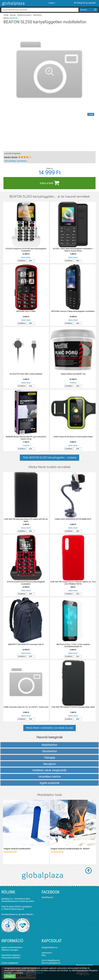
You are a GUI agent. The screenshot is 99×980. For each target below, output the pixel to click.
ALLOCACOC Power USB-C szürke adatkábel (26, 374)
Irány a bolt (49, 183)
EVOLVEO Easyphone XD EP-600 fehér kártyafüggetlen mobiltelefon (26, 250)
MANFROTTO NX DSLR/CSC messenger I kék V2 (26, 644)
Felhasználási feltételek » (11, 958)
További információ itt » (34, 973)
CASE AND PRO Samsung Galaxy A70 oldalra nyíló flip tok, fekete (26, 520)
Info (31, 261)
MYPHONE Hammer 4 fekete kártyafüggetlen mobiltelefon (73, 311)
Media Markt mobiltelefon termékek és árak (49, 728)
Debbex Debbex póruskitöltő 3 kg (73, 374)
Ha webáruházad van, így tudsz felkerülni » (18, 914)
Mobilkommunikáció (24, 15)
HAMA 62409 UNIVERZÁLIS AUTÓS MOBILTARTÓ (73, 519)
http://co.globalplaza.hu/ (51, 963)
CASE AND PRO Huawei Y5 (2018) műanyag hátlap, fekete (73, 707)
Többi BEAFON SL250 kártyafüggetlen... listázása (49, 458)
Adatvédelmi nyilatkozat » (11, 955)
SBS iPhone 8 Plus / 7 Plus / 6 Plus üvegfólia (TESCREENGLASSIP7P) (73, 646)
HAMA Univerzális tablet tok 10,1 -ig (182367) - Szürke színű (26, 707)
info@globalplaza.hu (49, 947)
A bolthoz (22, 261)
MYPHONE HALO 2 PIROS (26, 311)
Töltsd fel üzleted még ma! (14, 909)
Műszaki (13, 15)
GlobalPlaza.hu (47, 897)
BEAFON (14, 18)
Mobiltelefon (37, 15)
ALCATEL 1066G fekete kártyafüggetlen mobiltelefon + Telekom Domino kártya (73, 250)
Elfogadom (10, 976)
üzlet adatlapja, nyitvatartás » (16, 161)
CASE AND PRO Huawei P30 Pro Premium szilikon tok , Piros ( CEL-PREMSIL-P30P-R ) (73, 583)
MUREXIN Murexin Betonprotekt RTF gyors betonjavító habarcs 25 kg (26, 438)
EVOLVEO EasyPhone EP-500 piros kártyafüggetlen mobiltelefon (26, 583)
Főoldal (6, 15)
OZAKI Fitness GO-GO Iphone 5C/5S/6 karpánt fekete (73, 437)
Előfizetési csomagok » (10, 950)
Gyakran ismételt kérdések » (12, 947)
